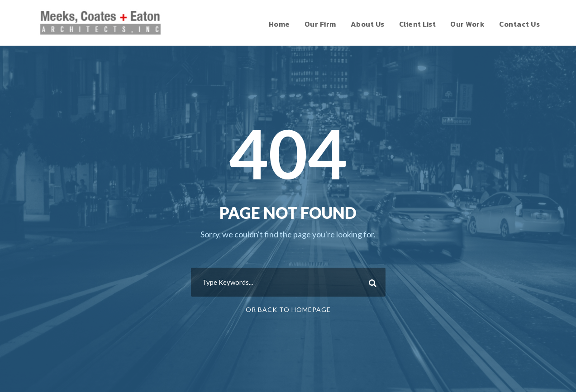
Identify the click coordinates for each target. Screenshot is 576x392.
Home (279, 24)
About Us (368, 24)
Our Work (467, 24)
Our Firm (320, 24)
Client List (418, 24)
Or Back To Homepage (288, 309)
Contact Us (519, 24)
